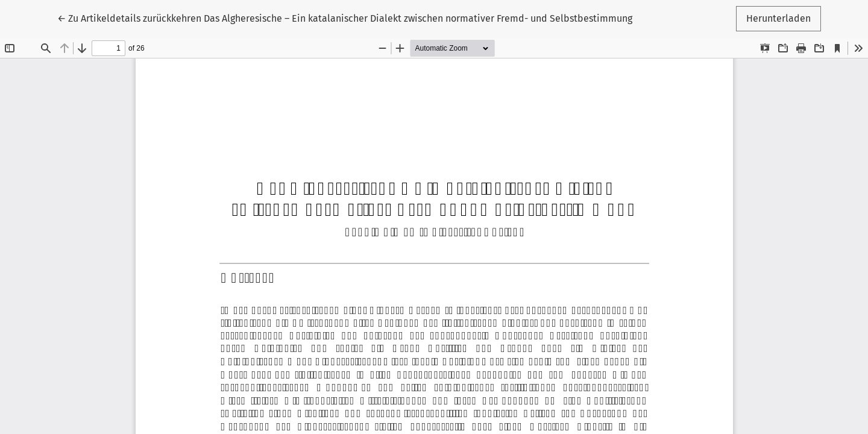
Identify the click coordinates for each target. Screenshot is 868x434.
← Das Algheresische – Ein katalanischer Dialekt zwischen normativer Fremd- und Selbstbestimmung (345, 18)
